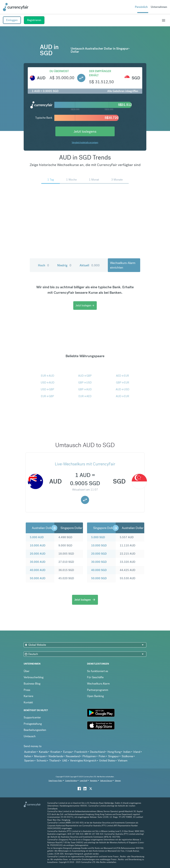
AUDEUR (122, 396)
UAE (65, 761)
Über (27, 671)
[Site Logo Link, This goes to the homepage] (16, 7)
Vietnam (123, 761)
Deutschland (97, 752)
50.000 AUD (38, 578)
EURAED (85, 396)
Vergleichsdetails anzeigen (85, 142)
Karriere (28, 696)
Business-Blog (32, 684)
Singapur (114, 756)
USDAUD (48, 383)
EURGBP (47, 396)
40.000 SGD (99, 570)
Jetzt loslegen (85, 305)
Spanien (29, 761)
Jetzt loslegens (85, 131)
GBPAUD (85, 389)
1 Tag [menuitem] (51, 180)
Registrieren (34, 20)
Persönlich (141, 7)
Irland (137, 752)
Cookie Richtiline (71, 781)
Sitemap (118, 781)
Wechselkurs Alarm (98, 684)
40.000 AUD (38, 570)
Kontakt (28, 702)
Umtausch (30, 736)
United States (107, 761)
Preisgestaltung (33, 724)
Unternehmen (159, 7)
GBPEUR (123, 383)
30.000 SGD (99, 562)
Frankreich (81, 752)
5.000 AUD (37, 537)
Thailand (54, 761)
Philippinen (89, 756)
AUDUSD (122, 389)
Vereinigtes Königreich (83, 761)
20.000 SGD (99, 554)
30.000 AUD (38, 562)
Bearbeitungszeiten (35, 730)
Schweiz (42, 761)
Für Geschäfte (95, 677)
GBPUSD (85, 383)
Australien (30, 752)
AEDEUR (122, 376)
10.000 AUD (38, 545)
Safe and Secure (106, 781)
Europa (67, 752)
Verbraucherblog (34, 677)
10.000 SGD (99, 545)
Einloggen (12, 20)
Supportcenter (32, 717)
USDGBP (47, 389)
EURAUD (48, 376)
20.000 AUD (38, 554)
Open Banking (95, 696)
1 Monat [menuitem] (94, 180)
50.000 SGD (99, 578)
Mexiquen (40, 756)
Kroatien (55, 752)
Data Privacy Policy (55, 781)
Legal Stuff (83, 781)
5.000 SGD (98, 537)
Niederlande (56, 756)
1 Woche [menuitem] (71, 180)
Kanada (43, 752)
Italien (28, 756)
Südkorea (127, 756)
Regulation (94, 781)
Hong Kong (114, 752)
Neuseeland (73, 756)
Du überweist (59, 71)
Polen (102, 756)
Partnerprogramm (98, 690)
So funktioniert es (98, 671)
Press (27, 690)
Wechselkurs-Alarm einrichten (123, 265)
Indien (127, 752)
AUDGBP (85, 376)
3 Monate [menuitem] (117, 180)
